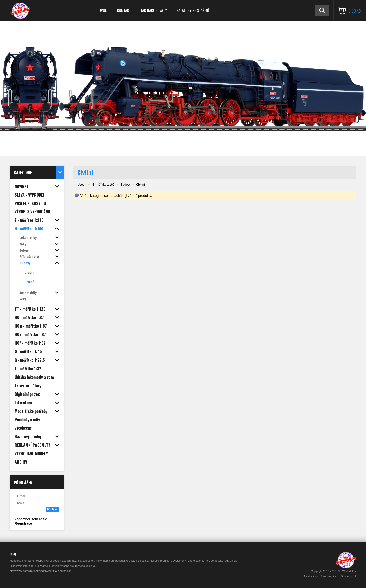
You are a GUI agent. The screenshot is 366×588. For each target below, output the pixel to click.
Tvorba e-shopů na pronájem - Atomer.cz (330, 576)
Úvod (103, 10)
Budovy (126, 185)
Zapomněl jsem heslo (31, 519)
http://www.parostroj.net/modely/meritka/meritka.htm (41, 571)
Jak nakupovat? (154, 10)
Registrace (23, 523)
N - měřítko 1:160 (103, 185)
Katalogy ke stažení (193, 10)
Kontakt (124, 10)
